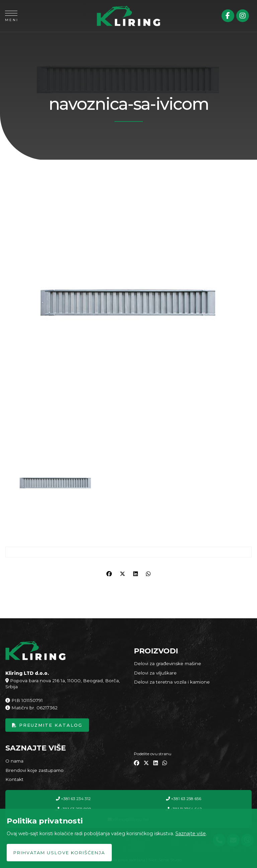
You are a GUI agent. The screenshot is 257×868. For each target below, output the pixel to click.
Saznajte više (191, 834)
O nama (14, 761)
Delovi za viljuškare (155, 673)
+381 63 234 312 (73, 799)
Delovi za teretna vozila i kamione (172, 682)
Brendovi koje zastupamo (34, 770)
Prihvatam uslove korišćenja (59, 853)
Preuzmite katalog (47, 725)
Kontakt (14, 779)
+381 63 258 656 (184, 799)
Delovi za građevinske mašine (167, 663)
